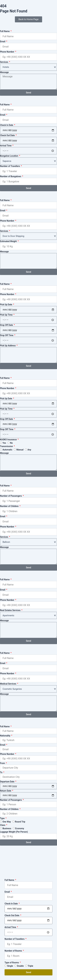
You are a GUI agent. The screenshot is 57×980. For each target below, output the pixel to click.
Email (3, 41)
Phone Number (7, 52)
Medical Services (8, 684)
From (3, 763)
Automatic (8, 450)
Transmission (7, 446)
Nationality (5, 736)
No (11, 443)
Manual (20, 450)
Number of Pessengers (11, 800)
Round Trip (20, 822)
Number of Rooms (14, 951)
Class (3, 825)
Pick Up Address (8, 346)
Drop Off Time (7, 335)
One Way (7, 822)
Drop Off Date (7, 325)
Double (20, 966)
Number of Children (10, 506)
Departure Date (7, 782)
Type (3, 818)
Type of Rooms (12, 963)
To (1, 772)
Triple (31, 966)
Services (4, 62)
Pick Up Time (7, 315)
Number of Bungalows (11, 176)
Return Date (6, 791)
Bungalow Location (9, 156)
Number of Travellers (10, 166)
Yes (4, 443)
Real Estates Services (10, 610)
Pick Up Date (6, 305)
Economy (20, 828)
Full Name (5, 31)
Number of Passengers (11, 496)
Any (29, 450)
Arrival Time (6, 146)
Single (10, 966)
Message (4, 72)
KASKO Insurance (9, 440)
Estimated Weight (9, 241)
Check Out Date (8, 135)
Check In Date (7, 125)
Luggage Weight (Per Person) (14, 832)
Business (7, 828)
